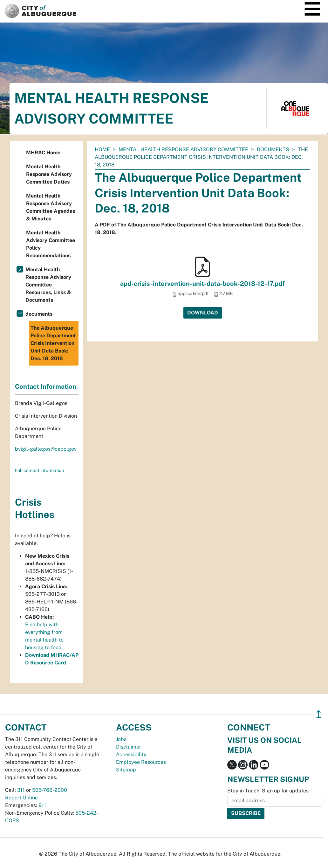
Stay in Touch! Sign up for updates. (269, 791)
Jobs (121, 739)
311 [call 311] (21, 790)
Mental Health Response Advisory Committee (183, 149)
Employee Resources (141, 762)
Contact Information (46, 387)
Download (203, 313)
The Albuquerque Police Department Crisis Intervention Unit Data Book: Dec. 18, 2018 (53, 343)
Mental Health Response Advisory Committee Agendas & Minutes (51, 207)
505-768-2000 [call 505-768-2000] (50, 790)
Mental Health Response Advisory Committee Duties (49, 174)
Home (102, 149)
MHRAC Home (43, 153)
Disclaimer (129, 747)
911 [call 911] (42, 805)
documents (273, 149)
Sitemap (126, 770)
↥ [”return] (319, 714)
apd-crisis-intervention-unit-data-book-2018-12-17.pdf (202, 284)
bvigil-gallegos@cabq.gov (46, 449)
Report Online (21, 798)
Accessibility (131, 754)
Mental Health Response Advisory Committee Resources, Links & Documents (48, 285)
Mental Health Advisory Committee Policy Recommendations (51, 244)
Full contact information (39, 470)
